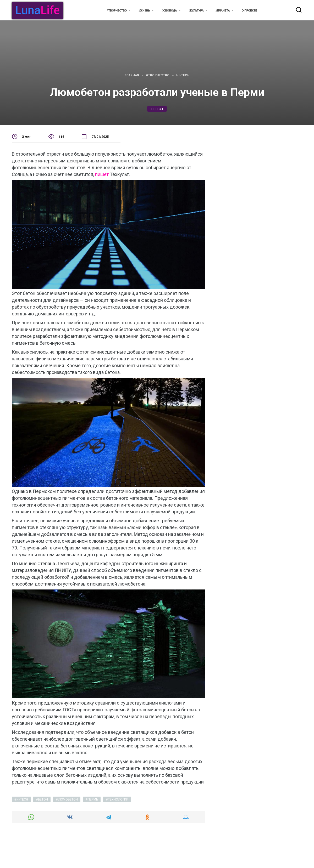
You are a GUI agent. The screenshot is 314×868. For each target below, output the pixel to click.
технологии (118, 799)
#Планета (223, 11)
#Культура (196, 11)
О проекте (249, 11)
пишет (102, 174)
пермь (93, 799)
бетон (43, 799)
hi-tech (157, 109)
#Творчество (117, 11)
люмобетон (68, 799)
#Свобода (169, 11)
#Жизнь (144, 11)
